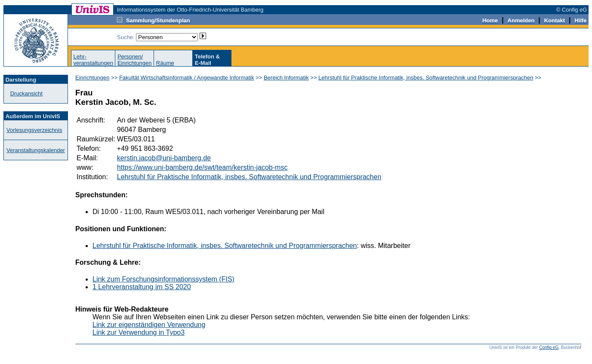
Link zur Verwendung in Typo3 (139, 332)
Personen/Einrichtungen (135, 60)
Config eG (549, 347)
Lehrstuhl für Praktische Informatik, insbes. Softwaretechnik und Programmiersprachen (426, 78)
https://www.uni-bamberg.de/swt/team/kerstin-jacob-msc (202, 167)
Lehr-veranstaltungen (93, 60)
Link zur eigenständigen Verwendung (149, 325)
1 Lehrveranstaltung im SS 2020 (142, 287)
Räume (165, 63)
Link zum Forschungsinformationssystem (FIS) (163, 279)
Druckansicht (26, 93)
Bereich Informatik (286, 78)
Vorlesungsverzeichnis (34, 130)
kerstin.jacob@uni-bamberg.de (164, 158)
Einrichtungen (92, 78)
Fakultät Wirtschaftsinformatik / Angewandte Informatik (187, 78)
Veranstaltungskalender (36, 150)
